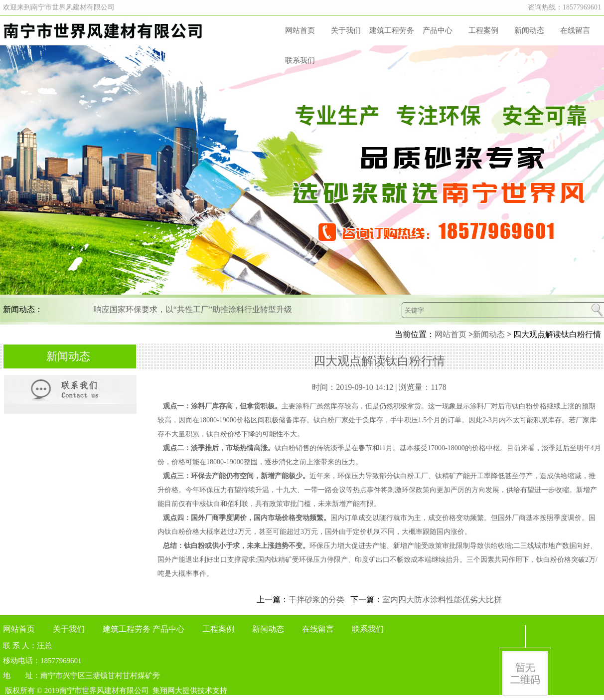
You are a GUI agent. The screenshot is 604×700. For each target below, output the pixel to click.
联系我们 (300, 60)
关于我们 (346, 30)
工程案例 (483, 30)
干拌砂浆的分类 (316, 600)
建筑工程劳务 (392, 30)
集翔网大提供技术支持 (190, 691)
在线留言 (575, 30)
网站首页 (300, 30)
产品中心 (438, 30)
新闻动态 (529, 30)
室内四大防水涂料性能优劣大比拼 (442, 600)
